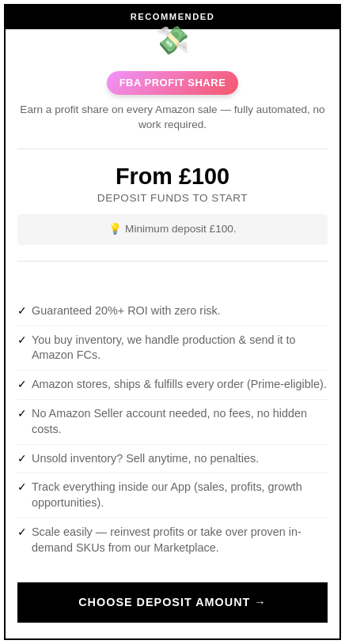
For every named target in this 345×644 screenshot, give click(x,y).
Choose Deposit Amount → (172, 602)
